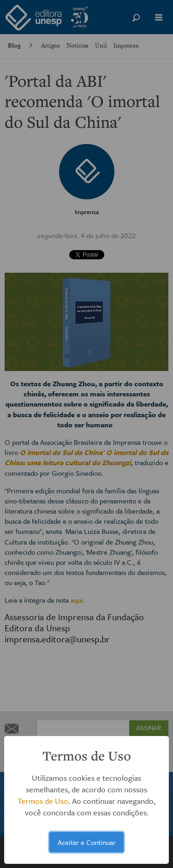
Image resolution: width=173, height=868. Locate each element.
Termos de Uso (43, 801)
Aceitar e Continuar (87, 842)
